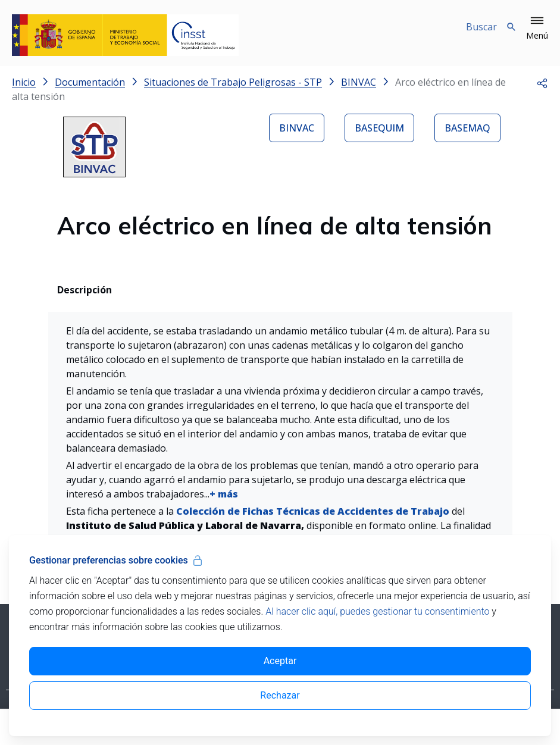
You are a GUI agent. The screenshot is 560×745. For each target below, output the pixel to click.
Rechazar (280, 695)
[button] (537, 29)
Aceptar (280, 661)
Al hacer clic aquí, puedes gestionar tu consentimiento (377, 611)
